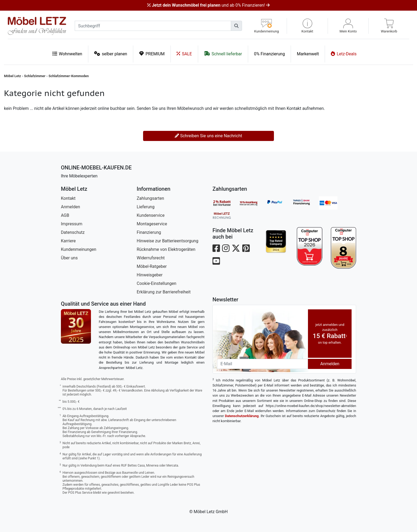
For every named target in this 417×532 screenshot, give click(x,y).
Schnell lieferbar (223, 54)
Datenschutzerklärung (242, 416)
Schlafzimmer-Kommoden (68, 76)
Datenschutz (73, 232)
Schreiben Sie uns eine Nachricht (208, 136)
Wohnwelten (67, 54)
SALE (184, 54)
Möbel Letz (12, 76)
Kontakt (68, 198)
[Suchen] (236, 26)
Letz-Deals (344, 54)
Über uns (69, 258)
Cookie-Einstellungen (157, 283)
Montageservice (152, 224)
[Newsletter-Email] (262, 364)
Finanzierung (149, 232)
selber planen (111, 54)
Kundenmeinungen (79, 249)
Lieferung (146, 207)
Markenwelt (308, 54)
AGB (65, 215)
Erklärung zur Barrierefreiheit (164, 292)
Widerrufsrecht (151, 258)
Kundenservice (151, 215)
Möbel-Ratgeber (152, 266)
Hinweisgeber (150, 275)
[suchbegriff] (153, 26)
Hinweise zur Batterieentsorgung (168, 241)
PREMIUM (152, 54)
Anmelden (70, 207)
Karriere (68, 241)
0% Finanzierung (269, 54)
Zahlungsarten (150, 198)
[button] (307, 26)
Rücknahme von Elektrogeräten (166, 249)
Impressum (72, 224)
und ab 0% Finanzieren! (208, 5)
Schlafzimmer (35, 76)
